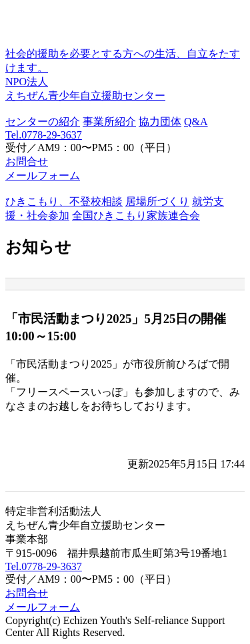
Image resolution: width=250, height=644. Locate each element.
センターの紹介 (43, 122)
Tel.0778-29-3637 (44, 135)
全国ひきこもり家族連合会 (136, 215)
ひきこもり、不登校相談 (64, 201)
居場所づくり (157, 201)
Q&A (196, 122)
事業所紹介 (109, 122)
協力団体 (160, 122)
